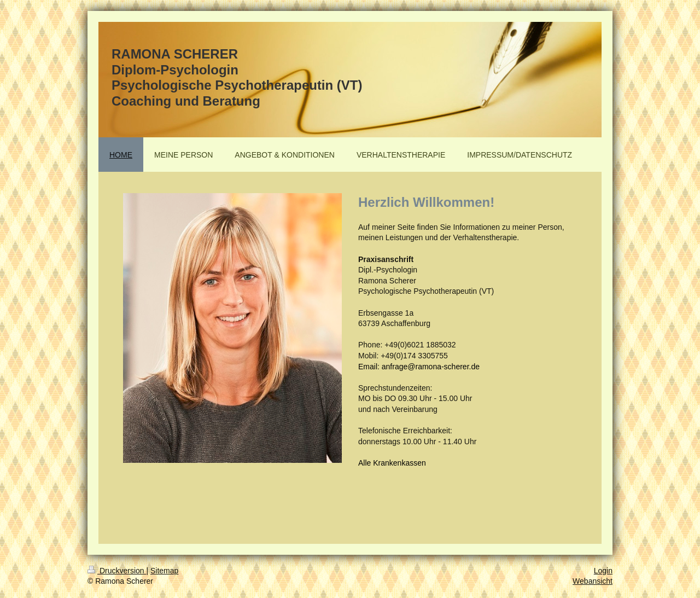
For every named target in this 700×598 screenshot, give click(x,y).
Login (603, 571)
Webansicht (593, 581)
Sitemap (164, 571)
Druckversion (117, 571)
